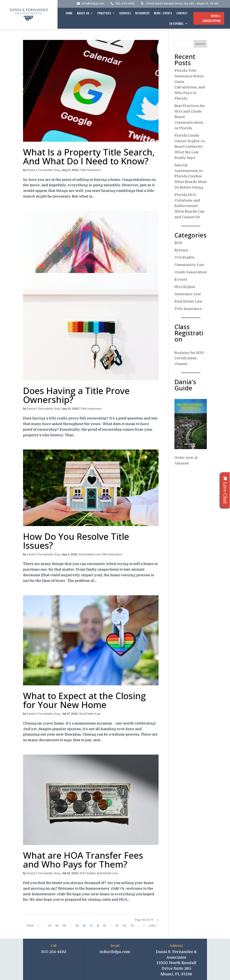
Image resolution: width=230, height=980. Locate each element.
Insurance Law (188, 294)
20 (57, 926)
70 (132, 926)
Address (176, 945)
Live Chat (225, 490)
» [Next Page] (144, 926)
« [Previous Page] (38, 926)
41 (98, 926)
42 (104, 926)
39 (84, 926)
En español (177, 23)
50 (117, 926)
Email (115, 945)
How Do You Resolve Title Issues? (76, 541)
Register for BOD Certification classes (189, 358)
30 (64, 926)
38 (77, 926)
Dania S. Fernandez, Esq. (43, 170)
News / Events (163, 13)
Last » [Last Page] (153, 926)
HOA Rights (88, 873)
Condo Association (191, 272)
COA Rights (185, 257)
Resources (142, 13)
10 (50, 926)
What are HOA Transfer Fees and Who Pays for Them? (83, 860)
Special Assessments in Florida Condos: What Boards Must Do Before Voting (191, 176)
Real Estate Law (89, 554)
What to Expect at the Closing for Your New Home (84, 700)
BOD (178, 243)
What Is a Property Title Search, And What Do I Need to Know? (89, 156)
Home (69, 13)
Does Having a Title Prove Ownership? (76, 395)
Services (125, 13)
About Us (83, 13)
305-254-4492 (125, 3)
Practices (104, 13)
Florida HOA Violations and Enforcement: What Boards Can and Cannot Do (189, 206)
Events (181, 280)
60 (125, 926)
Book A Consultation (211, 18)
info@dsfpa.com (93, 3)
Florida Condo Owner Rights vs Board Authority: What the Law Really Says (190, 147)
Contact (182, 13)
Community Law (189, 265)
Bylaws (181, 250)
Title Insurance (91, 170)
